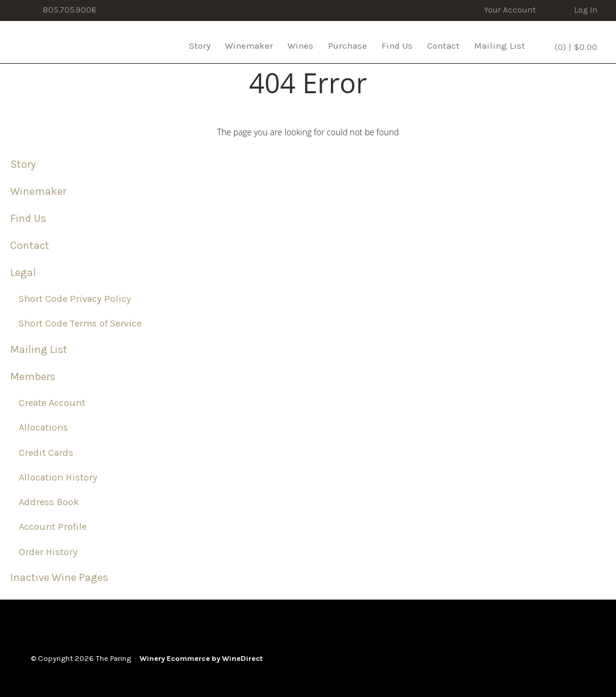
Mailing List (500, 46)
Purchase (347, 46)
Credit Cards (46, 453)
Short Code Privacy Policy (75, 299)
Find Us (397, 46)
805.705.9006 (69, 10)
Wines (300, 46)
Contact (443, 46)
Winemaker (249, 46)
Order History (48, 552)
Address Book (49, 502)
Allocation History (58, 477)
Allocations (43, 427)
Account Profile (53, 527)
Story (200, 46)
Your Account (510, 10)
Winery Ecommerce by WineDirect (201, 658)
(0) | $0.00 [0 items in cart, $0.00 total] (575, 47)
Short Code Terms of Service (80, 323)
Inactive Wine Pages (59, 577)
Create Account (52, 403)
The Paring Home (62, 42)
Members (33, 376)
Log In (586, 10)
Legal (23, 272)
